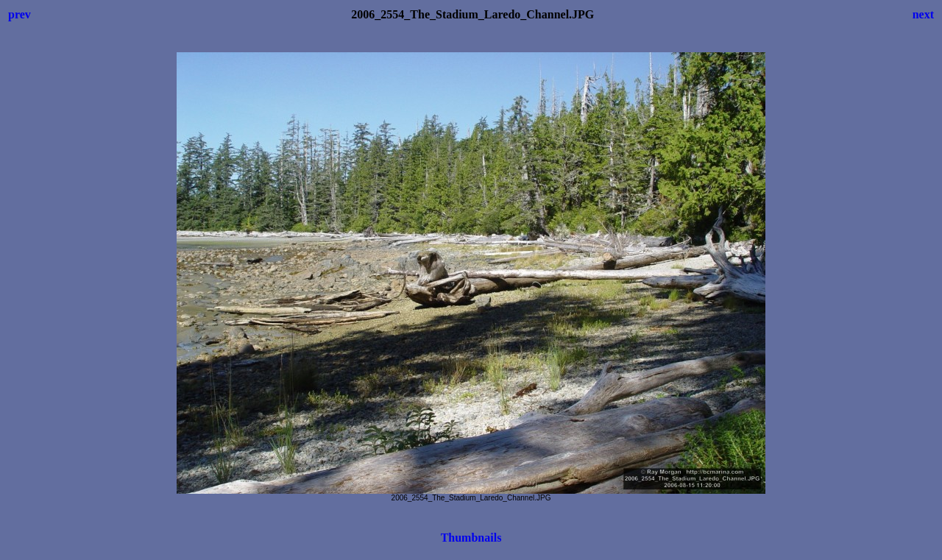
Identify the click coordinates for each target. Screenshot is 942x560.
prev (20, 14)
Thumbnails (471, 538)
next (923, 14)
